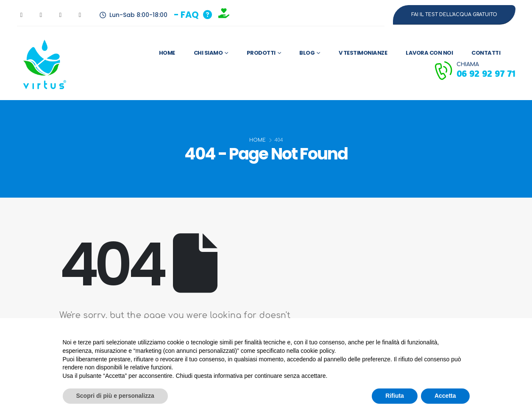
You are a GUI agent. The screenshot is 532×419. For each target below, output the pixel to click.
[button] (193, 15)
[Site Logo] (43, 63)
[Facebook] (22, 15)
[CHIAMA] (474, 70)
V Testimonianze (363, 53)
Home (167, 53)
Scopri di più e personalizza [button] (115, 396)
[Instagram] (61, 15)
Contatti (486, 53)
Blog (307, 53)
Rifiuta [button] (395, 396)
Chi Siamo (208, 53)
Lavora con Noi (429, 53)
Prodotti (261, 53)
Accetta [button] (445, 396)
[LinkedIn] (80, 15)
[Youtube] (41, 15)
